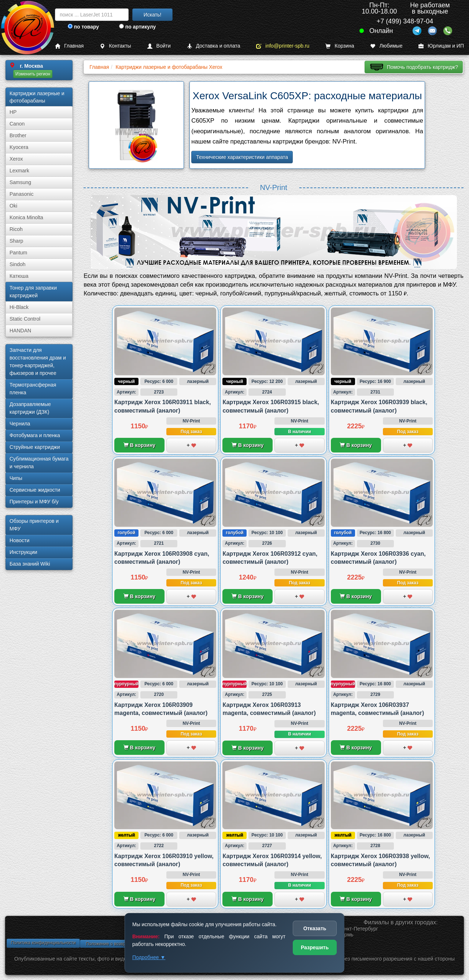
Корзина (340, 46)
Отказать (315, 928)
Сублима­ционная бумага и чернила (39, 463)
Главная (69, 46)
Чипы (16, 478)
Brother (18, 135)
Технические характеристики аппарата (242, 157)
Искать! (153, 15)
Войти (159, 46)
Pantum (18, 253)
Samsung (20, 182)
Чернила (20, 424)
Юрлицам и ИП (441, 46)
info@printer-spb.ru (283, 46)
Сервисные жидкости (35, 490)
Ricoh (16, 229)
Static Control (25, 319)
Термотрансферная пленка (33, 389)
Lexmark (19, 171)
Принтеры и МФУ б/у (34, 502)
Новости (19, 540)
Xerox (16, 159)
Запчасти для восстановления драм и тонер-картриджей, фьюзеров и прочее (38, 362)
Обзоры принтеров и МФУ (34, 525)
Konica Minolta (26, 217)
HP (13, 112)
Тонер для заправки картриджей (33, 292)
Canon (17, 124)
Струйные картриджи (35, 447)
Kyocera (19, 147)
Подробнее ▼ (149, 957)
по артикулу (138, 27)
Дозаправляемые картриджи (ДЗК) (30, 408)
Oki (13, 206)
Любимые (386, 46)
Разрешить (315, 947)
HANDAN (20, 331)
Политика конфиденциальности (43, 943)
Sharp (16, 241)
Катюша (19, 276)
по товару (83, 27)
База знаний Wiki (30, 564)
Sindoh (18, 264)
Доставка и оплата (214, 46)
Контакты (115, 46)
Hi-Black (19, 307)
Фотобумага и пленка (35, 435)
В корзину (139, 445)
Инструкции (23, 552)
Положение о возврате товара (117, 944)
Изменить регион (33, 74)
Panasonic (21, 194)
